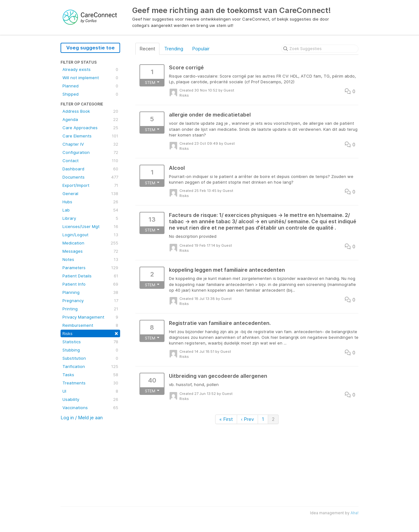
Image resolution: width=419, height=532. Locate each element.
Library (90, 218)
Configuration (90, 152)
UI (90, 391)
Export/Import (90, 185)
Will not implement (90, 78)
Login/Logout (90, 235)
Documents (90, 177)
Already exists (90, 69)
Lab (90, 210)
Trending (174, 49)
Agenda (90, 119)
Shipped (90, 94)
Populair (201, 49)
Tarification (90, 366)
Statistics (90, 342)
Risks (90, 333)
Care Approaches (90, 128)
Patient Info (90, 284)
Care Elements (90, 136)
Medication (90, 243)
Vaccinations (90, 408)
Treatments (90, 383)
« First (226, 419)
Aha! (355, 513)
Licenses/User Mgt (90, 226)
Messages (90, 251)
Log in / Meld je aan (82, 418)
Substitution (90, 358)
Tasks (90, 375)
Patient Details (90, 276)
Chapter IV (90, 144)
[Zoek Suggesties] (320, 49)
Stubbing (90, 350)
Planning (90, 292)
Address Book (90, 111)
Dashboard (90, 169)
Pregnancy (90, 301)
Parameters (90, 268)
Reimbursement (90, 325)
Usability (90, 399)
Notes (90, 259)
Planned (90, 86)
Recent (147, 49)
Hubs (90, 202)
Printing (90, 309)
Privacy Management (90, 317)
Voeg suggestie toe (90, 48)
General (90, 193)
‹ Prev (247, 419)
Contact (90, 161)
